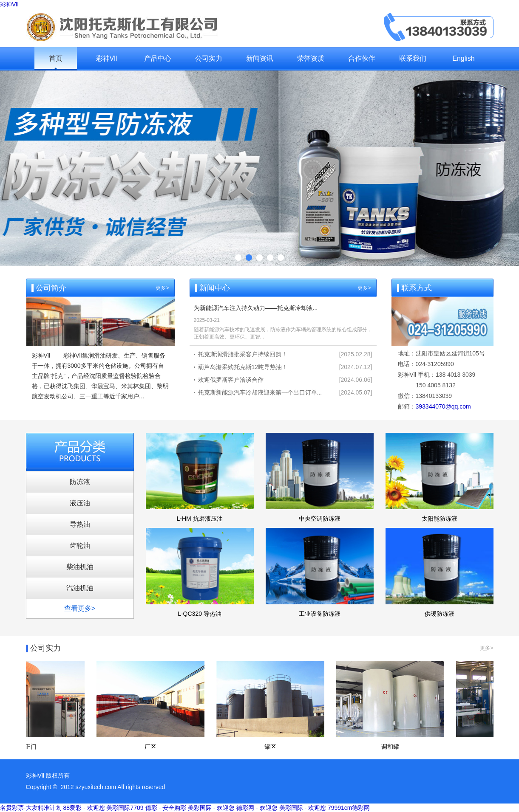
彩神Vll (9, 4)
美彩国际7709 (125, 808)
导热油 (80, 524)
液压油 (80, 503)
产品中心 (158, 58)
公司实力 (209, 58)
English (463, 58)
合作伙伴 (362, 58)
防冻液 (80, 482)
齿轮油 (80, 546)
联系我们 (413, 58)
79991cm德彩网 (349, 808)
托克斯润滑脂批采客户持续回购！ (243, 354)
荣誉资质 (311, 58)
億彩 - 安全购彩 (166, 808)
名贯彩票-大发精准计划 (31, 808)
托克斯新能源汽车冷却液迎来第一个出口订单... (260, 392)
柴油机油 (80, 567)
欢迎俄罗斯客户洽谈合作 (231, 380)
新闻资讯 (260, 58)
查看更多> (80, 608)
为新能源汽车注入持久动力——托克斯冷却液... (256, 308)
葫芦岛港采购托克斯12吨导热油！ (243, 367)
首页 (56, 58)
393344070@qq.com (443, 406)
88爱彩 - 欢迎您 (84, 808)
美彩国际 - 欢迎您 (211, 808)
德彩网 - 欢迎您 (257, 808)
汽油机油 (80, 588)
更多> (162, 288)
